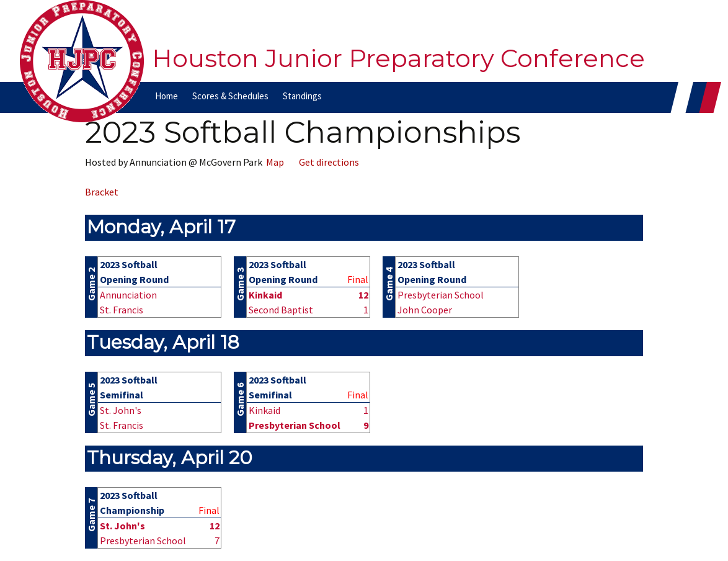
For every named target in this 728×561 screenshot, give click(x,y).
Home (166, 96)
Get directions (327, 162)
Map (273, 162)
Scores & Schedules (230, 96)
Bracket (102, 192)
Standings (302, 96)
